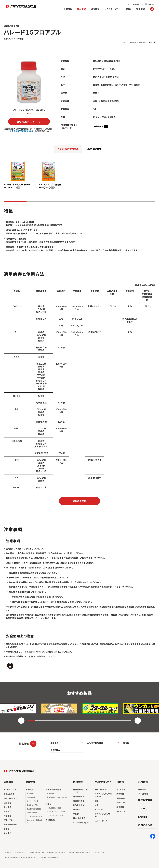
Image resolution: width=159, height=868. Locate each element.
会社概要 (8, 807)
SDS (29, 122)
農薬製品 (55, 743)
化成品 (126, 743)
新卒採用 (143, 790)
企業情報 (68, 9)
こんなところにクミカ (55, 815)
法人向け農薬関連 (95, 743)
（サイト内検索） (152, 9)
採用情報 (141, 9)
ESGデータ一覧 (101, 821)
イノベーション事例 (81, 823)
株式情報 (120, 807)
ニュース (128, 4)
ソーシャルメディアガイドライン (79, 852)
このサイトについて (100, 852)
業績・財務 (121, 798)
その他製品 (55, 750)
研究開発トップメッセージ (81, 791)
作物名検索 (31, 797)
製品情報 (82, 9)
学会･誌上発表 (79, 818)
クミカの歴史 (9, 794)
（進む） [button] (138, 721)
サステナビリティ (112, 9)
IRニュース (121, 790)
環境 (97, 801)
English (151, 4)
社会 (97, 805)
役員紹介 (8, 811)
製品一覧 (30, 794)
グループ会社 (9, 820)
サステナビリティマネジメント (103, 795)
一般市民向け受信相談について (21, 131)
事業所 (7, 829)
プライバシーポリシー (36, 852)
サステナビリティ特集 (102, 815)
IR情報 (128, 9)
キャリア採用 (143, 794)
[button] (28, 113)
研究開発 (95, 9)
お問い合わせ (138, 4)
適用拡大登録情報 (34, 809)
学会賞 (76, 814)
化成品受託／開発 (54, 808)
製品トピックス (32, 805)
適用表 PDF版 (80, 501)
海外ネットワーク (11, 825)
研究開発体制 (79, 797)
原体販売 (50, 794)
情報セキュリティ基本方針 (56, 852)
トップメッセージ (11, 798)
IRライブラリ (121, 803)
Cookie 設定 (21, 853)
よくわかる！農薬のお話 (35, 821)
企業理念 (8, 803)
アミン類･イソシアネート (56, 812)
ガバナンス (99, 810)
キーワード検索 (32, 801)
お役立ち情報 (32, 813)
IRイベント (121, 811)
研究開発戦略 (79, 801)
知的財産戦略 (79, 805)
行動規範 (8, 816)
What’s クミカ (10, 790)
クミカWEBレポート (34, 816)
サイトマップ (8, 852)
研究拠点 (77, 810)
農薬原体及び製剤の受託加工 (57, 799)
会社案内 (10, 833)
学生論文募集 (145, 800)
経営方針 (120, 794)
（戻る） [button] (21, 721)
